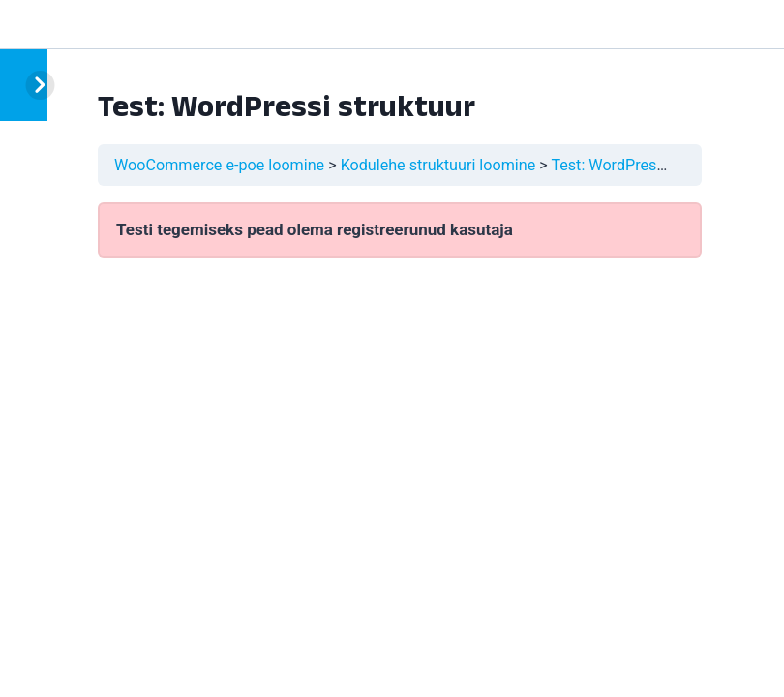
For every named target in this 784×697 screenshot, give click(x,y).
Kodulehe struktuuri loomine (438, 165)
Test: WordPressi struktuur (643, 165)
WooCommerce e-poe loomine (219, 165)
